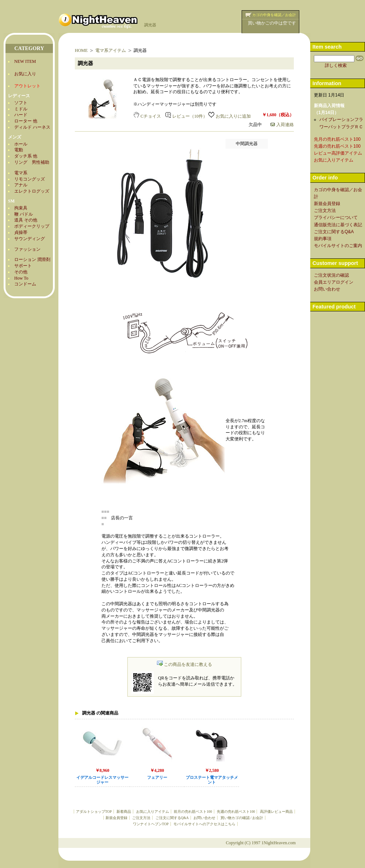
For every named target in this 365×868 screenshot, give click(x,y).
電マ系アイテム (111, 50)
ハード (21, 115)
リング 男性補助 (32, 162)
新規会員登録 (116, 818)
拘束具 (21, 208)
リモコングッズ (30, 179)
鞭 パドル (24, 214)
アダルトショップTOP (94, 812)
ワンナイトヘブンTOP (151, 824)
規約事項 (323, 239)
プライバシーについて (336, 217)
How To (21, 278)
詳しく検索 (336, 65)
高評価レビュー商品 (276, 812)
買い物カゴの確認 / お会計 (242, 818)
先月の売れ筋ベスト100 (337, 139)
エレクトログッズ (32, 191)
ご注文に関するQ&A (172, 818)
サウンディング (30, 239)
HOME (81, 50)
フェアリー (157, 778)
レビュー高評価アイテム (338, 153)
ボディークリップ (32, 226)
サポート (23, 266)
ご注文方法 (141, 818)
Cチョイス (147, 116)
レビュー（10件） (186, 116)
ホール (21, 144)
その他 (21, 272)
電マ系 (21, 173)
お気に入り (25, 74)
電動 (19, 150)
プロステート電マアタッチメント (212, 780)
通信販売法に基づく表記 (338, 225)
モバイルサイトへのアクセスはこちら (204, 824)
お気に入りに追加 (230, 116)
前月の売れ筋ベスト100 (193, 812)
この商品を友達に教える (185, 664)
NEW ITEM (25, 61)
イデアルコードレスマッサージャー (102, 780)
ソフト (21, 103)
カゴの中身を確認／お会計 (274, 15)
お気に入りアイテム (153, 812)
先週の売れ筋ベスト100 (236, 812)
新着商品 (124, 812)
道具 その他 (26, 220)
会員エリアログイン (334, 282)
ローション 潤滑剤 (32, 259)
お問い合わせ (204, 818)
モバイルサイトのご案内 (338, 246)
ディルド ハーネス (32, 127)
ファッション (27, 249)
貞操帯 (21, 232)
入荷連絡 (282, 125)
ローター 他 (26, 121)
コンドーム (25, 284)
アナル (21, 185)
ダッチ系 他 (26, 156)
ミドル (21, 109)
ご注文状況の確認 (331, 275)
